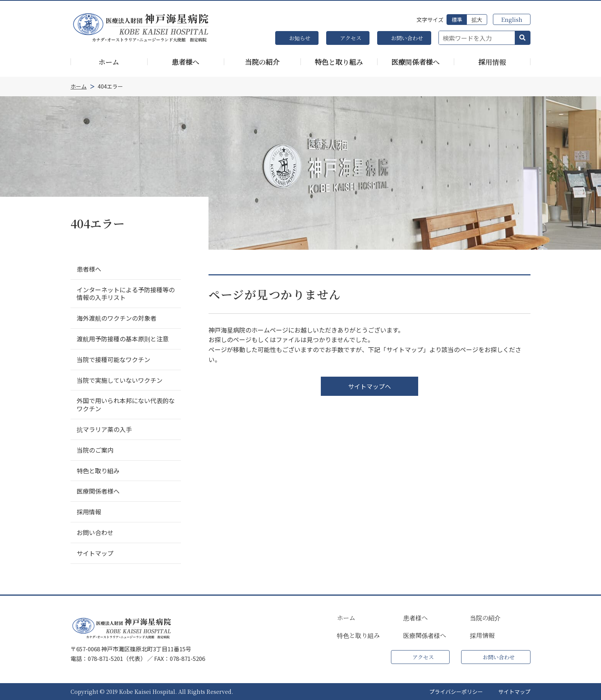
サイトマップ (514, 692)
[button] (522, 38)
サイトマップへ (369, 386)
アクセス (351, 38)
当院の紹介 (485, 618)
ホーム (346, 618)
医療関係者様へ (425, 636)
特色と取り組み (358, 636)
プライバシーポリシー (456, 692)
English (512, 19)
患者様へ (415, 618)
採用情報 (482, 636)
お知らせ (300, 38)
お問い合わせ (407, 38)
